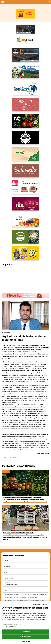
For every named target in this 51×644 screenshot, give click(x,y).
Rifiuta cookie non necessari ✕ (41, 604)
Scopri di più (7, 267)
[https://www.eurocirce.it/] (25, 73)
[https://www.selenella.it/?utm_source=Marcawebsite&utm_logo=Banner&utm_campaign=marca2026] (25, 172)
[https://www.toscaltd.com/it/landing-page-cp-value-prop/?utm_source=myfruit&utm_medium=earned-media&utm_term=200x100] (25, 29)
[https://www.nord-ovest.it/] (25, 90)
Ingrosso (6, 506)
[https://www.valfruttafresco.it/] (25, 156)
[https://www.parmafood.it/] (25, 255)
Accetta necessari (26, 637)
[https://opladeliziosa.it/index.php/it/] (25, 222)
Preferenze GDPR (26, 641)
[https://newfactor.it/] (25, 205)
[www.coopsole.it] (25, 189)
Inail (5, 458)
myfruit (6, 471)
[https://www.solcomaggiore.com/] (26, 106)
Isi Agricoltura (14, 458)
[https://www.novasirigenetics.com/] (25, 123)
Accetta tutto (26, 632)
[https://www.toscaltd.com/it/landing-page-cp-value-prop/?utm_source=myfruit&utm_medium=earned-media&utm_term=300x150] (25, 57)
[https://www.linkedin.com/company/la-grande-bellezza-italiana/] (25, 139)
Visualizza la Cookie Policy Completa (11, 624)
